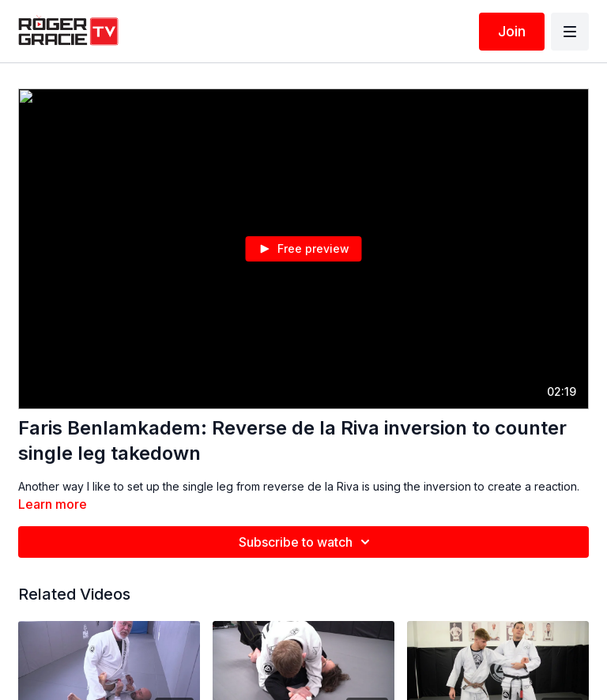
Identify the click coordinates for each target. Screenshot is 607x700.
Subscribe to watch (307, 542)
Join (512, 31)
